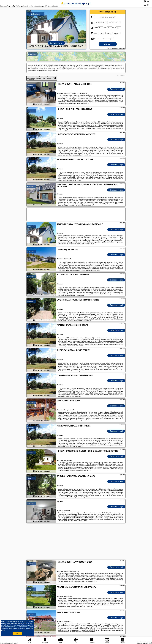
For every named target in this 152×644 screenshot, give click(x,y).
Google (4, 623)
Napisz (150, 643)
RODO (3, 630)
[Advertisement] (76, 542)
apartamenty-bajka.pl (76, 3)
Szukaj (108, 44)
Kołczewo (30, 86)
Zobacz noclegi (116, 89)
